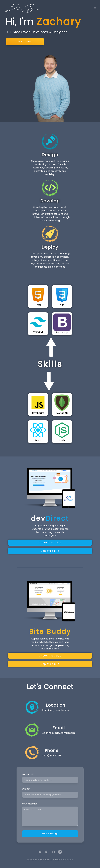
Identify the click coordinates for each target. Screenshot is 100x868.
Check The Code (50, 543)
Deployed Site (50, 551)
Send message (50, 834)
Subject (26, 789)
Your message (30, 804)
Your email (28, 774)
